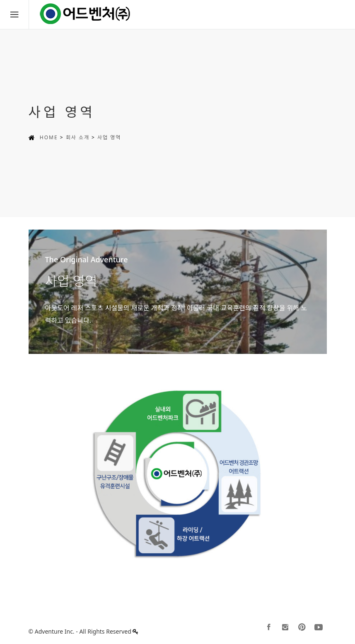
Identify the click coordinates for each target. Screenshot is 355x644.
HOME (49, 137)
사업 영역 (109, 137)
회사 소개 (78, 137)
